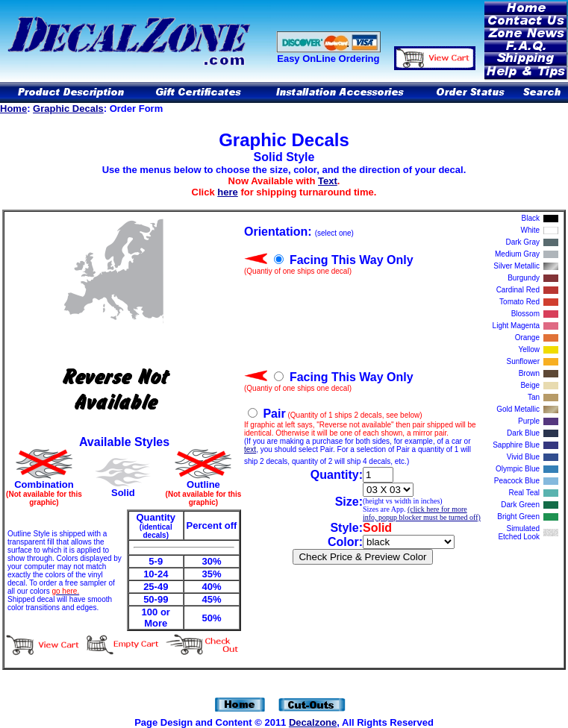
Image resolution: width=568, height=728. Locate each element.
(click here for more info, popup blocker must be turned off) (422, 513)
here (227, 192)
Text (328, 181)
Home (13, 109)
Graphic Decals (68, 109)
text (250, 449)
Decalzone (313, 722)
